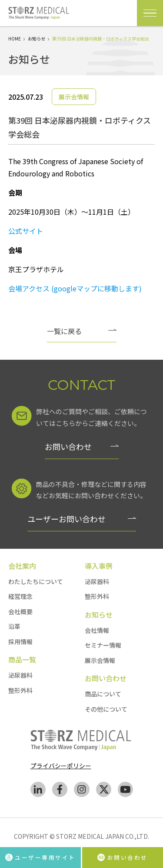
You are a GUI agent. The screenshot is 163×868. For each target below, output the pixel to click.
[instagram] (82, 791)
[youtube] (125, 791)
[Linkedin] (38, 791)
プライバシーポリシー (61, 766)
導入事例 (99, 566)
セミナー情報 (103, 645)
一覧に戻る (64, 331)
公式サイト (26, 231)
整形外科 (20, 690)
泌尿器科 (20, 675)
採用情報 (20, 642)
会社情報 (97, 630)
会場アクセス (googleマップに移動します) (75, 288)
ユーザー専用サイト (40, 857)
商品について (103, 694)
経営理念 (20, 596)
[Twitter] (104, 791)
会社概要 (20, 611)
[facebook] (60, 791)
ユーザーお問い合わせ (67, 519)
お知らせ (37, 39)
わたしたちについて (36, 581)
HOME (15, 39)
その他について (106, 709)
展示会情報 (100, 660)
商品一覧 (22, 659)
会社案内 (22, 566)
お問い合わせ (68, 446)
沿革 (14, 626)
